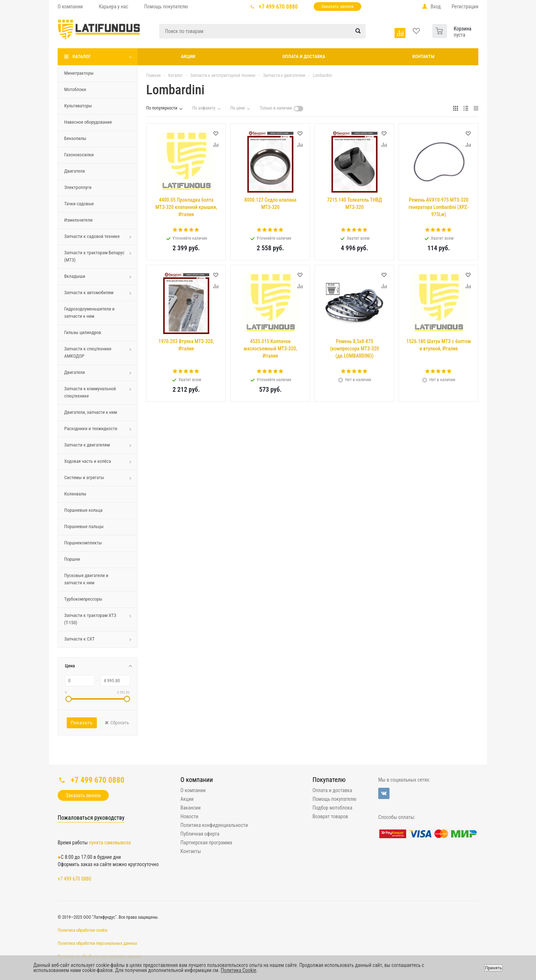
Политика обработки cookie (83, 930)
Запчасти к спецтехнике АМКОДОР (88, 352)
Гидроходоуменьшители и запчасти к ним (89, 312)
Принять (493, 968)
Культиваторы (78, 106)
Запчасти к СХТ (79, 639)
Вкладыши (75, 276)
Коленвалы (75, 494)
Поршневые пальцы (84, 526)
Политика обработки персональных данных (97, 943)
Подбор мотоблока (333, 808)
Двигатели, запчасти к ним (91, 412)
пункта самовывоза (110, 843)
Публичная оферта (200, 834)
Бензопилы (75, 138)
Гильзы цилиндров (83, 332)
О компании (197, 780)
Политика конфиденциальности (214, 825)
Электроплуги (78, 187)
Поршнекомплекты (83, 543)
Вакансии (191, 808)
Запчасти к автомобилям (89, 293)
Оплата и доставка (304, 56)
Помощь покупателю (335, 799)
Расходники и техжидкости (91, 429)
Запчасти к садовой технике (92, 236)
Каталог (82, 56)
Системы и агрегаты (84, 477)
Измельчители (78, 220)
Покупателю (329, 780)
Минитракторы (79, 73)
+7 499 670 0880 (279, 7)
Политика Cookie (239, 970)
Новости (189, 816)
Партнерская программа (207, 843)
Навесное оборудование (88, 122)
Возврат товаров (330, 816)
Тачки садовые (79, 204)
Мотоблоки (75, 89)
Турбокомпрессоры (83, 599)
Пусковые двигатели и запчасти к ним (86, 579)
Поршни (72, 559)
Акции (188, 56)
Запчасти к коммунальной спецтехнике (90, 392)
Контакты (423, 56)
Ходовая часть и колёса (88, 461)
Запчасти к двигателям (87, 445)
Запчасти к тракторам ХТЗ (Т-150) (90, 619)
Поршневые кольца (83, 510)
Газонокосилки (79, 155)
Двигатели (75, 171)
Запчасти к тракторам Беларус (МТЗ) (94, 256)
